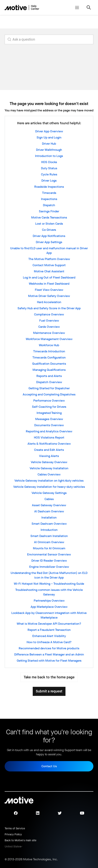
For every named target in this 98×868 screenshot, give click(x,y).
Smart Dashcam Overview (49, 524)
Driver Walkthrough (49, 150)
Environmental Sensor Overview (49, 554)
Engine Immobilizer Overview (49, 567)
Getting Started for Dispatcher (49, 388)
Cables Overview (49, 474)
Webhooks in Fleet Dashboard (49, 284)
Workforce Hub (49, 345)
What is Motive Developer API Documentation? (49, 624)
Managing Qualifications (49, 370)
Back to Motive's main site (21, 840)
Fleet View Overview (49, 290)
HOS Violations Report (49, 437)
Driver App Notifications (49, 236)
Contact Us (49, 766)
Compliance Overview (49, 314)
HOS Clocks (49, 162)
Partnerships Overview (49, 601)
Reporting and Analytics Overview (49, 431)
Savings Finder (49, 211)
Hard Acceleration (49, 302)
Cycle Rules (49, 174)
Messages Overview (49, 419)
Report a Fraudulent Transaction (49, 630)
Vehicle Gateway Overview (49, 462)
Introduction (49, 530)
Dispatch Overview (49, 382)
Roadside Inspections (49, 187)
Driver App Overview (49, 131)
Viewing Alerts (49, 456)
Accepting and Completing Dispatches (49, 394)
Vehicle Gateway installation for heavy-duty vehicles (49, 487)
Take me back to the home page (49, 677)
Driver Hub (49, 144)
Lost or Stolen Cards (49, 224)
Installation (49, 517)
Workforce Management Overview (49, 339)
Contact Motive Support (49, 265)
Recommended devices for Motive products (49, 648)
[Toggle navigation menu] (77, 8)
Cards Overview (49, 327)
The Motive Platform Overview (49, 259)
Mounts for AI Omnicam (49, 548)
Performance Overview (49, 401)
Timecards (49, 193)
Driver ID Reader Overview (49, 561)
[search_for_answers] (49, 39)
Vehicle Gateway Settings (49, 493)
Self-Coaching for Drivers (49, 407)
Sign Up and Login (49, 137)
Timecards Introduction (49, 351)
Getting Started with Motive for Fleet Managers (49, 661)
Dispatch (49, 205)
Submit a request (49, 691)
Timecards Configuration (49, 357)
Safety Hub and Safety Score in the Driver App (49, 308)
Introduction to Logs (49, 156)
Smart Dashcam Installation (49, 536)
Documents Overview (49, 425)
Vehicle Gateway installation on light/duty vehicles (49, 481)
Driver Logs (49, 181)
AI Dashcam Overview (49, 511)
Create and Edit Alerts (49, 450)
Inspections (49, 199)
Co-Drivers (49, 230)
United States (13, 847)
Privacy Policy (13, 834)
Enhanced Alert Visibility (49, 636)
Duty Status (49, 168)
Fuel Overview (49, 321)
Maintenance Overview (49, 333)
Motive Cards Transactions (49, 217)
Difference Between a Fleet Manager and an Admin (49, 654)
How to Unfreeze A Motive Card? (49, 642)
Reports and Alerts (49, 376)
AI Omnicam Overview (49, 542)
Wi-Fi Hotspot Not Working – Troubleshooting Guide (49, 584)
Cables (49, 499)
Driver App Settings (49, 242)
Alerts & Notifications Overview (49, 444)
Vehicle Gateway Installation (49, 468)
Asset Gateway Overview (49, 505)
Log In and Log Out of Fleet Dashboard (49, 277)
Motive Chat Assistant (49, 271)
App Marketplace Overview (49, 607)
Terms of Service (15, 828)
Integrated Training (49, 413)
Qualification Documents (49, 364)
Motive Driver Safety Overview (49, 296)
